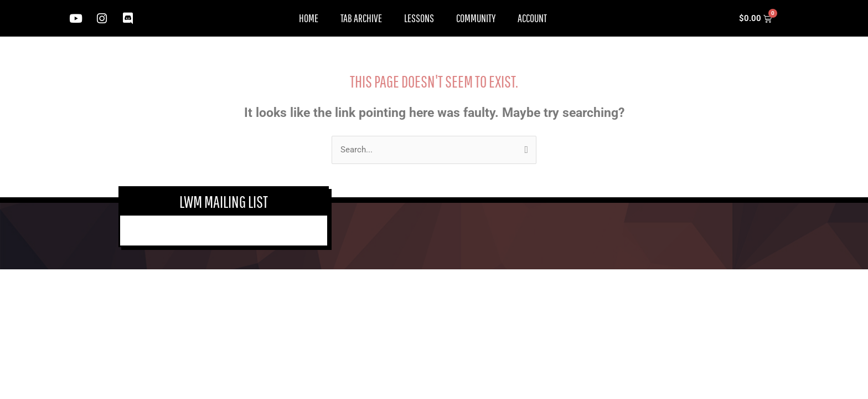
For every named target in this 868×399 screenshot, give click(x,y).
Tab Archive (361, 18)
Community (476, 18)
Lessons (419, 18)
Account (532, 18)
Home (309, 18)
